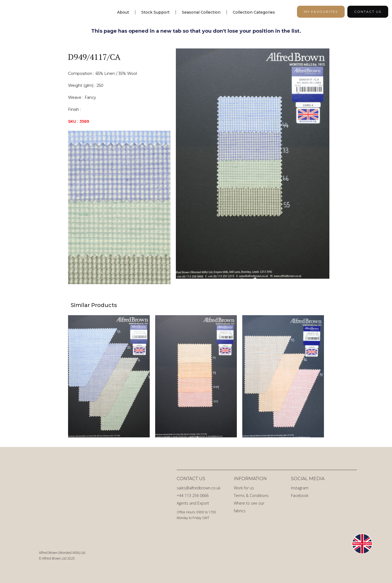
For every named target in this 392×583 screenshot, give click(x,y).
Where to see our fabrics (249, 507)
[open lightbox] (253, 166)
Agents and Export (193, 503)
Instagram (300, 488)
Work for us (244, 488)
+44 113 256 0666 (193, 495)
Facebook (300, 495)
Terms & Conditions (251, 495)
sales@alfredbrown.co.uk (199, 488)
